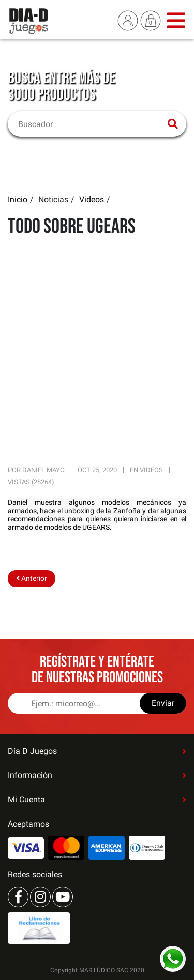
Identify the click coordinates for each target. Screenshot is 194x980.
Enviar (163, 703)
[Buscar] (91, 124)
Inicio (18, 200)
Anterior (32, 578)
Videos (92, 200)
